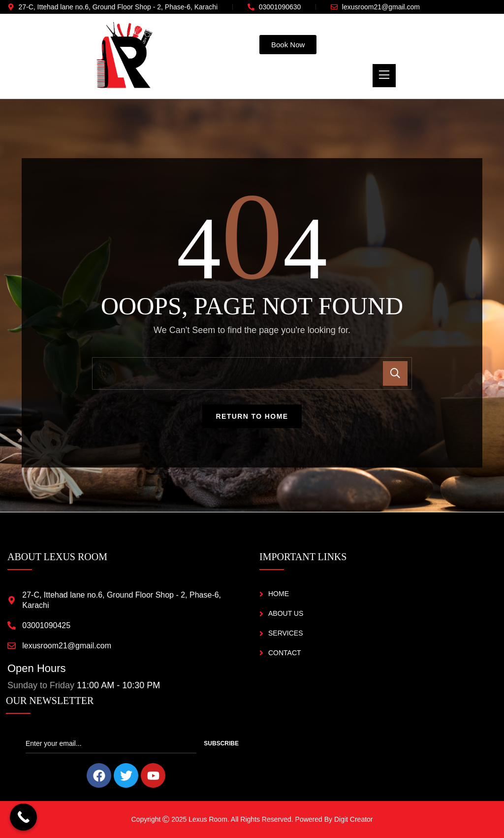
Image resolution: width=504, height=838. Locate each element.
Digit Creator (354, 819)
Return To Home (252, 416)
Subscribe (221, 743)
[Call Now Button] (23, 817)
